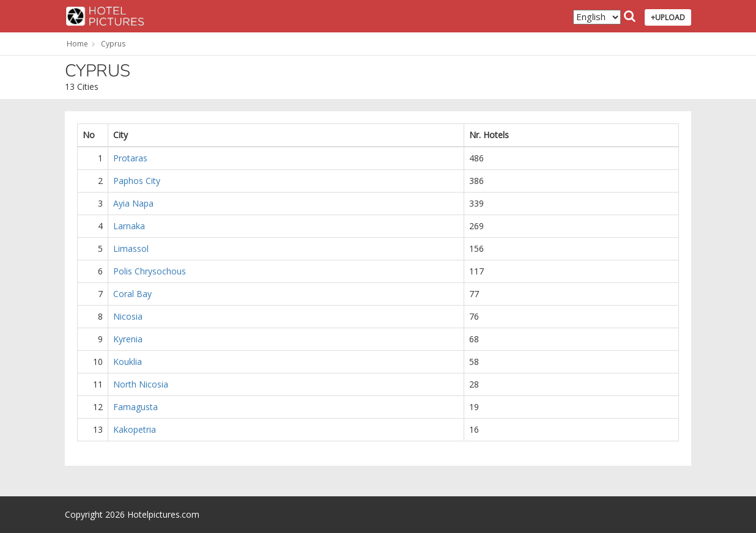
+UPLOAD (668, 17)
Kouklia (128, 362)
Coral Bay (132, 294)
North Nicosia (141, 384)
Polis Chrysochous (150, 271)
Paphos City (137, 181)
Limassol (131, 248)
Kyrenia (128, 339)
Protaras (130, 158)
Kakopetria (135, 429)
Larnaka (129, 226)
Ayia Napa (133, 203)
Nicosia (128, 316)
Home (77, 44)
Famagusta (135, 407)
